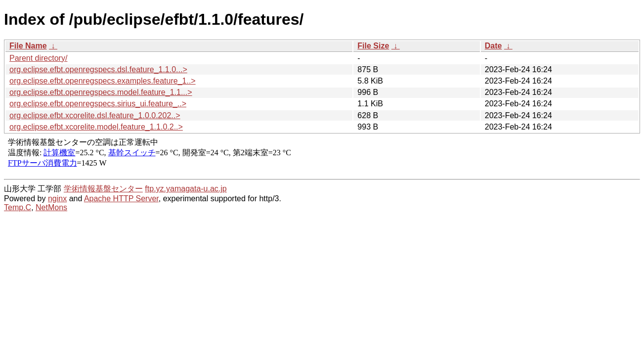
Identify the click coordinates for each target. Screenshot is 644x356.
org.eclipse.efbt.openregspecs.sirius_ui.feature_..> (98, 104)
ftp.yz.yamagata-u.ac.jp (186, 189)
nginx (57, 199)
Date (494, 46)
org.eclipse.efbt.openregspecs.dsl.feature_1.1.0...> (98, 69)
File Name (28, 46)
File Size (373, 46)
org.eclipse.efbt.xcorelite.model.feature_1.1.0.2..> (96, 127)
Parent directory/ (38, 58)
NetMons (51, 207)
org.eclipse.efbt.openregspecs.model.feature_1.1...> (101, 92)
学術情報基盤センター (103, 189)
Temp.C (18, 207)
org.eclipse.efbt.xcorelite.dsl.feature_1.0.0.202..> (95, 115)
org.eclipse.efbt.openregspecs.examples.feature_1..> (103, 81)
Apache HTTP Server (121, 199)
